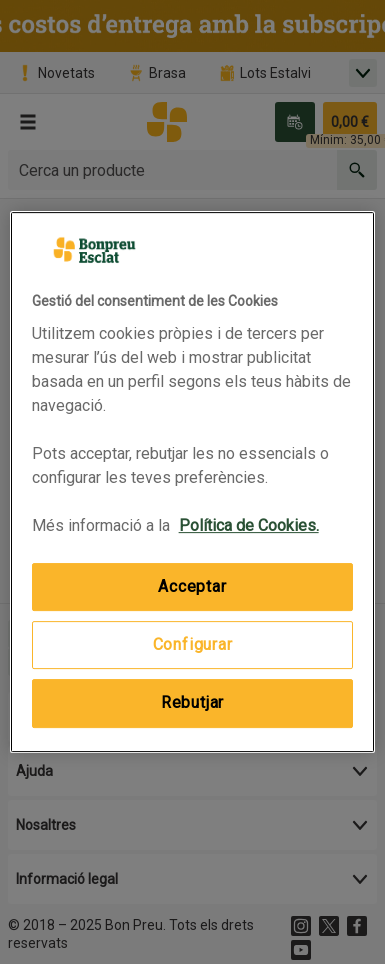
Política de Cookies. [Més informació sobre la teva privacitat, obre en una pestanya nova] (249, 525)
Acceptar (192, 586)
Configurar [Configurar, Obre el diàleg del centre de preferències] (193, 644)
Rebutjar (192, 702)
